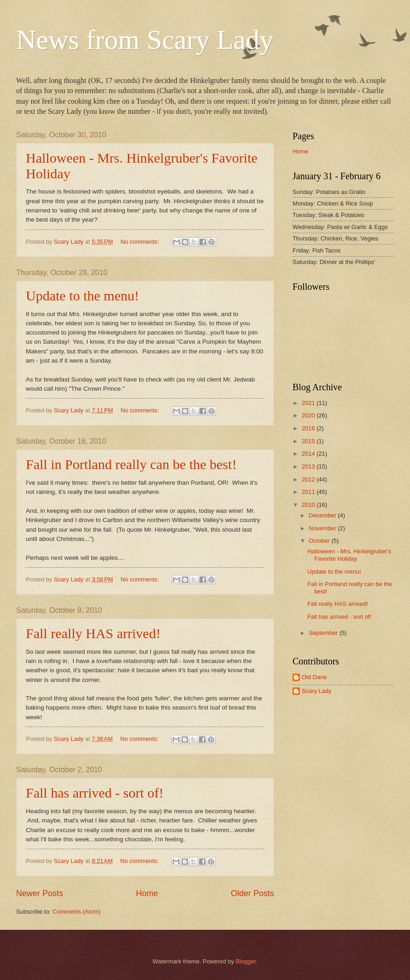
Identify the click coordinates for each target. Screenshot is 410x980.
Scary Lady (316, 691)
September (324, 633)
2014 (309, 454)
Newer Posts (40, 893)
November (323, 528)
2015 (309, 441)
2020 (309, 415)
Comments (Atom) (76, 912)
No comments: (141, 242)
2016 (309, 428)
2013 (309, 467)
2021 (309, 403)
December (323, 515)
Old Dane (314, 677)
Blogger (246, 961)
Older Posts (252, 893)
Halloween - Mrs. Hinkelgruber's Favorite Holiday (349, 555)
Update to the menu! (82, 296)
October (320, 541)
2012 (309, 479)
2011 (309, 492)
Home (147, 893)
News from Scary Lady (145, 40)
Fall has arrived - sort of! (95, 793)
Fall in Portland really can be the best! (131, 464)
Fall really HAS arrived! (93, 633)
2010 (309, 505)
